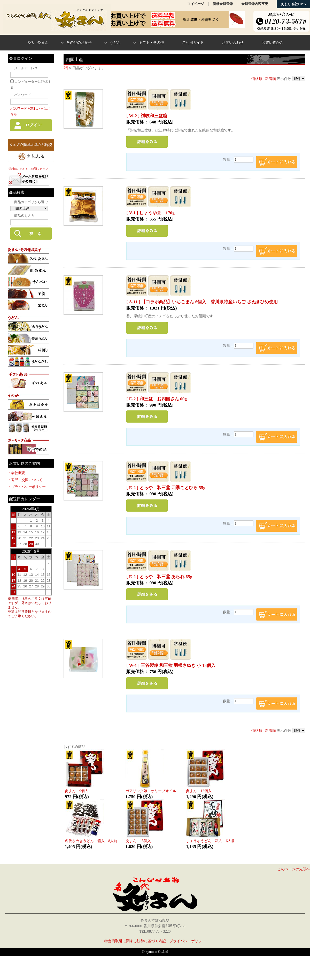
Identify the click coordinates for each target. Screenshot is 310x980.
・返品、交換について (25, 480)
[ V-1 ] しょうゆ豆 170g (150, 213)
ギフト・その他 (151, 42)
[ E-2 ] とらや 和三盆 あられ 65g (159, 577)
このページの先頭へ (294, 869)
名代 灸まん (37, 42)
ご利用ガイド (193, 42)
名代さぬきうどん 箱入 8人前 (91, 841)
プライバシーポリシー (188, 941)
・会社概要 (16, 473)
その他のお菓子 (79, 42)
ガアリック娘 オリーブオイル (151, 791)
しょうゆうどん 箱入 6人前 (210, 841)
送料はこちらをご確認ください (28, 169)
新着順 (270, 79)
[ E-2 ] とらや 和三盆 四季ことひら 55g (166, 488)
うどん (115, 42)
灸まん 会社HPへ (293, 4)
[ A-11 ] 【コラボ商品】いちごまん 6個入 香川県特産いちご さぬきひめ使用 (202, 302)
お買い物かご (273, 42)
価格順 (257, 79)
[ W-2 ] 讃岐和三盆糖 (147, 116)
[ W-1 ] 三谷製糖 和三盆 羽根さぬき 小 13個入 (171, 665)
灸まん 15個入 (138, 841)
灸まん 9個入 (77, 791)
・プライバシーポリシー (27, 487)
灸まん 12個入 (199, 791)
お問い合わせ (233, 42)
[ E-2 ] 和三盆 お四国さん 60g (157, 399)
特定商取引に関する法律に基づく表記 (135, 941)
